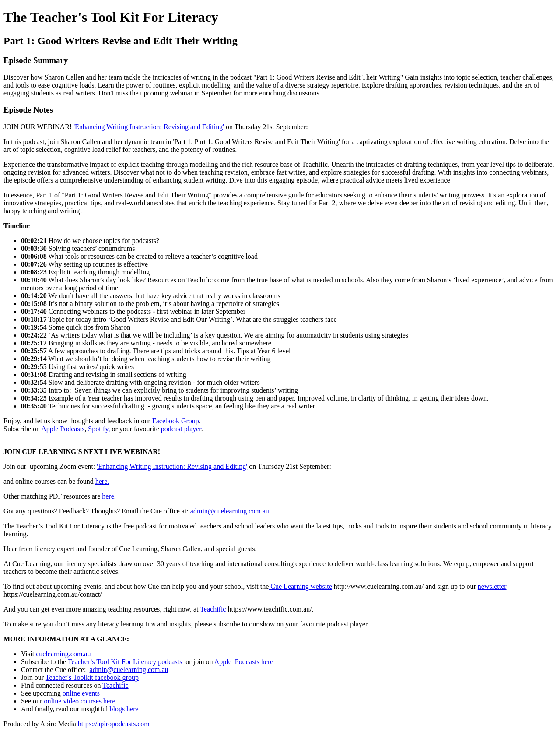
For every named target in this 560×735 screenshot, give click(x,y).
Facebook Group (176, 421)
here (108, 496)
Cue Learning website (300, 586)
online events (81, 693)
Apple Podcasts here (244, 662)
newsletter (492, 586)
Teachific (212, 609)
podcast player (181, 429)
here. (102, 481)
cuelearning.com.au (63, 654)
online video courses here (79, 701)
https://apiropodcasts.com (113, 724)
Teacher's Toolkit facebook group (92, 677)
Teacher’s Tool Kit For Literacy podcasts (125, 662)
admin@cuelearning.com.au (230, 511)
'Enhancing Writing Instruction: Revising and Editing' (150, 127)
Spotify (98, 429)
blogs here (124, 709)
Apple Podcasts (63, 429)
